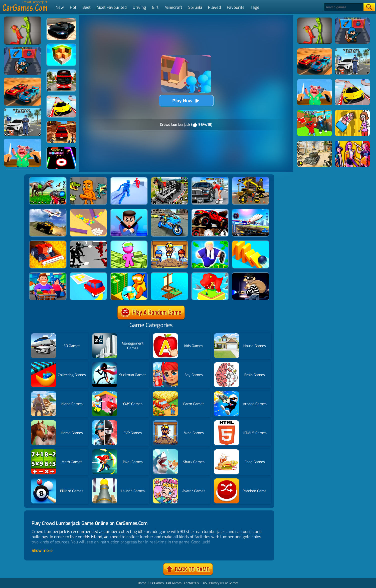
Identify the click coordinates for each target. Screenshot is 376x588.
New (60, 7)
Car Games (231, 583)
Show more (42, 551)
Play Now (186, 101)
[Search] (344, 7)
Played (214, 7)
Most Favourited (112, 7)
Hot (73, 7)
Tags (255, 7)
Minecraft (173, 7)
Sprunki (195, 7)
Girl (155, 7)
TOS (204, 583)
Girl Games (174, 583)
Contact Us (191, 583)
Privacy (214, 583)
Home (142, 583)
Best (86, 7)
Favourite (236, 7)
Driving (139, 7)
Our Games (156, 583)
